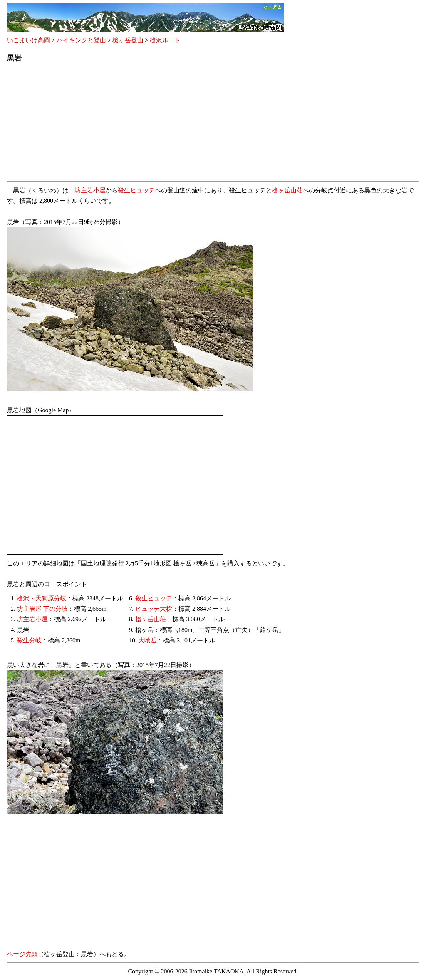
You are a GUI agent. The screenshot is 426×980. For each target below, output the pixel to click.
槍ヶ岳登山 (128, 40)
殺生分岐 (29, 640)
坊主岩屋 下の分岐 (42, 609)
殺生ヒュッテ (136, 190)
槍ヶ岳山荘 (287, 190)
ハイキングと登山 (81, 40)
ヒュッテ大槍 (154, 609)
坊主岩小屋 (90, 190)
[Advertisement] (213, 124)
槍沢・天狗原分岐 (42, 598)
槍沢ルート (165, 40)
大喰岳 (148, 640)
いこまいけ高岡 (29, 40)
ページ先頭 (22, 954)
